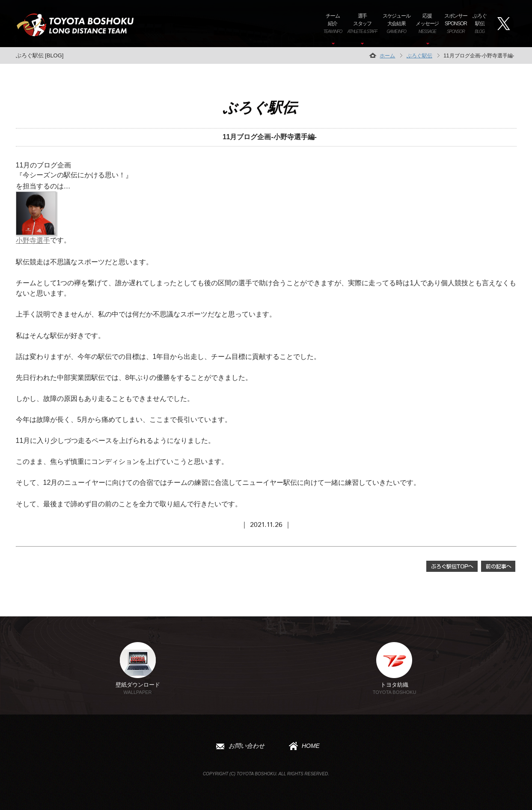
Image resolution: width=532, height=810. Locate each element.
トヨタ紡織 (395, 668)
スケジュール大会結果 (397, 23)
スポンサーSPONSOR (456, 23)
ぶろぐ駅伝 (479, 23)
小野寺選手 (33, 241)
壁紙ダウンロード (138, 668)
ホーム (387, 56)
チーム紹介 (333, 23)
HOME (303, 747)
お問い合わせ (238, 747)
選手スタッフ (362, 23)
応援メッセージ (427, 23)
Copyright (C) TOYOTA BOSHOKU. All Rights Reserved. (266, 777)
